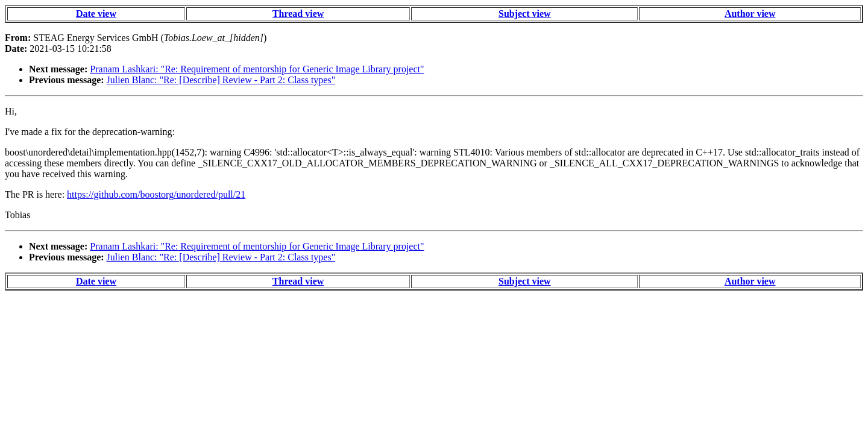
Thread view (298, 14)
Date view (96, 14)
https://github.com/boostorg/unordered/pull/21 (156, 194)
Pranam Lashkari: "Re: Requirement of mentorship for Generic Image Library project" (257, 69)
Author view (750, 14)
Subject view (525, 14)
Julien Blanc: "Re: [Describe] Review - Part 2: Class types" (221, 80)
